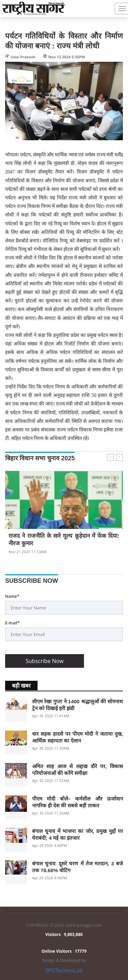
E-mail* (12, 623)
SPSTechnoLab (64, 970)
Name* (12, 596)
